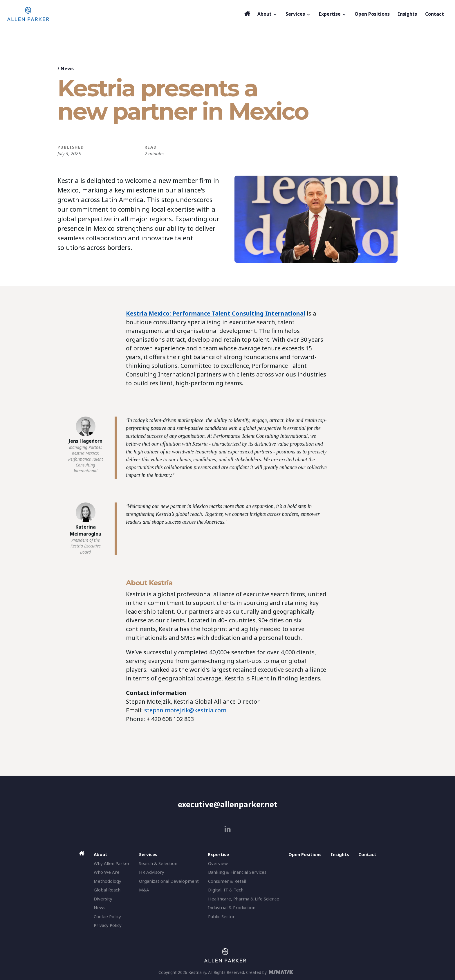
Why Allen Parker (112, 863)
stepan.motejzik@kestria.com (185, 710)
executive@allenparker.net (228, 804)
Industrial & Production (232, 907)
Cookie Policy (107, 916)
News (67, 69)
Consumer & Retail (227, 881)
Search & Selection (158, 863)
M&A (144, 890)
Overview (218, 863)
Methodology (108, 881)
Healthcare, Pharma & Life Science (244, 899)
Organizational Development (169, 881)
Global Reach (107, 890)
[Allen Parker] (124, 14)
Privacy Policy (108, 925)
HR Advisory (152, 872)
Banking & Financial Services (237, 872)
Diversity (103, 899)
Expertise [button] (333, 14)
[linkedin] (228, 829)
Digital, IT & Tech (226, 890)
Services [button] (298, 14)
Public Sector (221, 916)
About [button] (267, 14)
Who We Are (107, 872)
